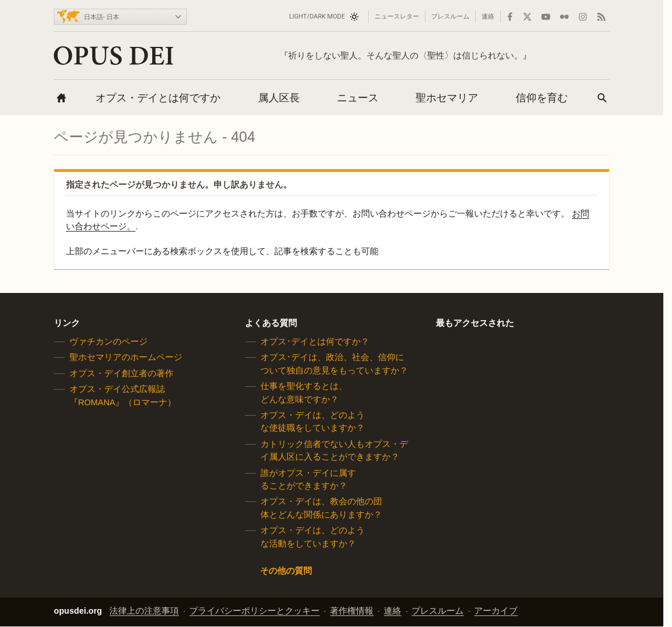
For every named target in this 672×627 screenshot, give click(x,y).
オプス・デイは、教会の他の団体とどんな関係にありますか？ (321, 508)
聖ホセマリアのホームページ (126, 358)
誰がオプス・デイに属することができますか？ (308, 479)
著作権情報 (352, 611)
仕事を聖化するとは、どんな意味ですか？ (304, 393)
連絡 (488, 16)
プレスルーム (450, 16)
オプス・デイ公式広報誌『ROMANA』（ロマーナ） (123, 395)
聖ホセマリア (447, 98)
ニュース (358, 98)
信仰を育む (542, 98)
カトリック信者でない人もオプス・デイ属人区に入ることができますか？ (334, 450)
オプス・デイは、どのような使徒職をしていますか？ (313, 421)
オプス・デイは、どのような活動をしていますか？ (313, 537)
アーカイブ (496, 611)
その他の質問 (286, 571)
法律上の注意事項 (144, 611)
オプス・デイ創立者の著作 (122, 373)
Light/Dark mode (317, 16)
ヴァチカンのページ (109, 342)
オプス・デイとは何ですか (158, 98)
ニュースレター (397, 16)
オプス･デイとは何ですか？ (315, 342)
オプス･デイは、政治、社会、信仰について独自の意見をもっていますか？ (334, 364)
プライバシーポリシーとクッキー (254, 611)
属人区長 (279, 98)
